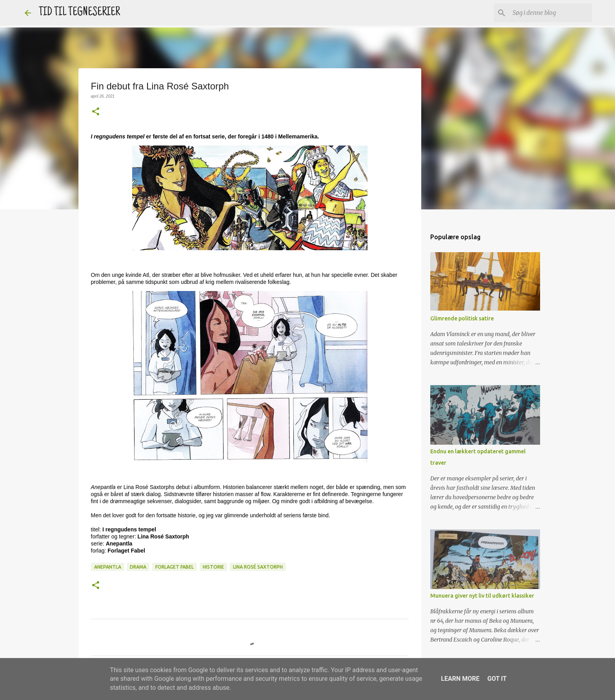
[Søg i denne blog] (551, 13)
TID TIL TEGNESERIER (79, 13)
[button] (96, 112)
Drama (138, 567)
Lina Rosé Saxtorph (258, 567)
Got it (497, 679)
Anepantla (108, 567)
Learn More (460, 679)
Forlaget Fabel (175, 567)
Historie (213, 567)
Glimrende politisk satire (462, 318)
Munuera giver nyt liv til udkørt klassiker (482, 596)
